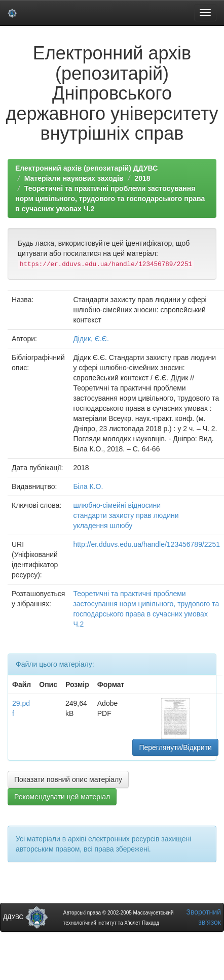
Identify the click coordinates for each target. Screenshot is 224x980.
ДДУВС (26, 917)
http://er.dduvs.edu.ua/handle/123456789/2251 (146, 544)
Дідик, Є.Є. (91, 339)
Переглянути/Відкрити (175, 747)
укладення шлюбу (103, 526)
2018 (142, 178)
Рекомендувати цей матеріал (62, 797)
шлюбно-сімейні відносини (117, 505)
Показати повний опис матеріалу (68, 779)
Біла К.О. (88, 486)
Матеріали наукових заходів (74, 178)
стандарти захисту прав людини (126, 515)
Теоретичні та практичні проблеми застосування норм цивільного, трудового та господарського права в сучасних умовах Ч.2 (110, 199)
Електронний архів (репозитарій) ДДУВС (86, 168)
